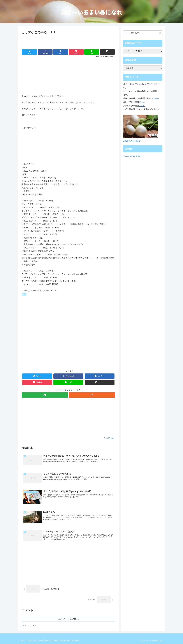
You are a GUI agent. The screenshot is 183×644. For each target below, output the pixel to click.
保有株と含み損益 (53, 641)
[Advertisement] (68, 41)
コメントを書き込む (68, 619)
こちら (156, 98)
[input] (143, 33)
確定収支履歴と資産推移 (71, 641)
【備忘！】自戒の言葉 (29, 641)
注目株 (42, 641)
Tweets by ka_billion (132, 156)
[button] (160, 33)
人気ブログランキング (132, 141)
